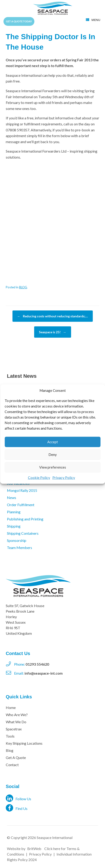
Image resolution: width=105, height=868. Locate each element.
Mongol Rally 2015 (22, 490)
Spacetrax (14, 729)
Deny (53, 455)
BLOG (23, 287)
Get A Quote (16, 757)
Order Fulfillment (21, 505)
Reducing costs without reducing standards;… (53, 316)
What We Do (16, 722)
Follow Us (18, 798)
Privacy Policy (64, 477)
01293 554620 (37, 664)
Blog (10, 750)
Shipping (14, 526)
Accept (53, 442)
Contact (12, 765)
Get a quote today (19, 21)
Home (11, 707)
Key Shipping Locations (24, 743)
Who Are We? (17, 715)
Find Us (17, 808)
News (12, 497)
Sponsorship (17, 540)
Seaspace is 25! (53, 332)
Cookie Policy (39, 477)
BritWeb (34, 849)
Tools (10, 736)
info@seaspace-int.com (43, 673)
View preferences (53, 467)
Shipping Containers (23, 533)
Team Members (19, 548)
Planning (14, 512)
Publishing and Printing (25, 519)
